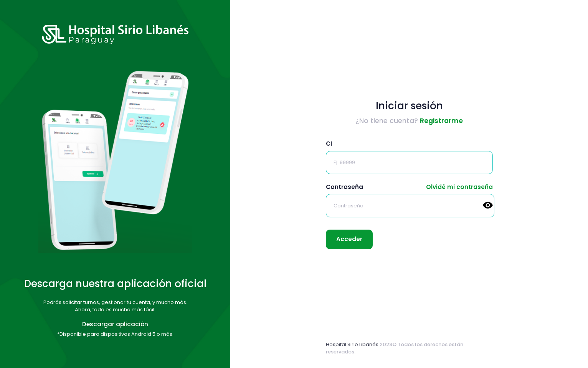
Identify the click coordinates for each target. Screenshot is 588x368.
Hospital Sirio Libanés (352, 344)
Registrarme (441, 121)
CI (329, 144)
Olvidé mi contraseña (459, 187)
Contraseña (344, 187)
